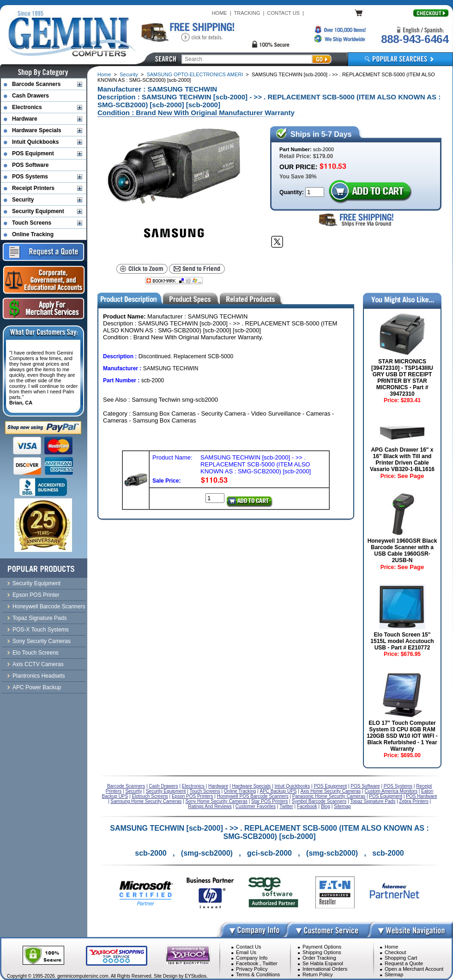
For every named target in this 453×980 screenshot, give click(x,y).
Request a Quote (404, 963)
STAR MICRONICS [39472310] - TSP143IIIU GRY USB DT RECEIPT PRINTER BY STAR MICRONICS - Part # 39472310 (402, 378)
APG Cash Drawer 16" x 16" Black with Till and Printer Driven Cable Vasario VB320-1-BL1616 (402, 459)
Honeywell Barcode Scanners (49, 606)
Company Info (252, 958)
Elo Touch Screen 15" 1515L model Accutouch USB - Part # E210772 (402, 641)
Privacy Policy (252, 969)
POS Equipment (33, 153)
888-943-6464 (415, 39)
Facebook (247, 963)
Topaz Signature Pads (39, 618)
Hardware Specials (37, 130)
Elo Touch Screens (36, 653)
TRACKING (247, 13)
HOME (220, 13)
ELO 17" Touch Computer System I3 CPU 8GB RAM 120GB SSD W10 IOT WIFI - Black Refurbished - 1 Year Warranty (402, 736)
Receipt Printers (33, 188)
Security (129, 74)
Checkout (395, 952)
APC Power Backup (37, 687)
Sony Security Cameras (42, 641)
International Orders (325, 969)
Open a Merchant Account (414, 969)
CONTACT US (283, 13)
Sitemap (394, 974)
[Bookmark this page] (174, 281)
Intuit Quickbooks (35, 142)
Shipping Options (322, 952)
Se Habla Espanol (323, 963)
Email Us (246, 952)
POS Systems (30, 177)
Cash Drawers (30, 96)
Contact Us (248, 947)
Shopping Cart (401, 958)
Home (104, 74)
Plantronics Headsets (39, 676)
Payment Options (322, 947)
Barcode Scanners (36, 84)
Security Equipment (38, 211)
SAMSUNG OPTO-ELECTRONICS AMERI (195, 74)
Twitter (270, 963)
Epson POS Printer (36, 595)
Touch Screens (32, 223)
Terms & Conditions (258, 974)
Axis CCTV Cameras (38, 664)
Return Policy (317, 974)
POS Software (30, 165)
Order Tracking (319, 958)
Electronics (27, 107)
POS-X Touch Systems (41, 630)
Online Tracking (33, 234)
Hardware (25, 119)
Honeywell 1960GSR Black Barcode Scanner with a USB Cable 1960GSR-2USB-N (402, 551)
